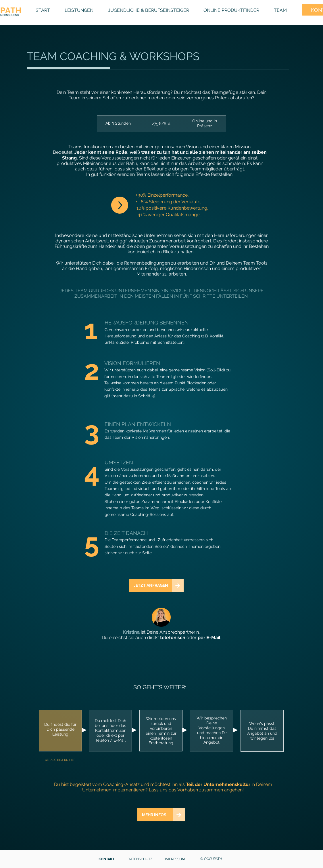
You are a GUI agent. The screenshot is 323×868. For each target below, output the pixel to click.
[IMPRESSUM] (175, 859)
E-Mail (213, 638)
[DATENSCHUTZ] (141, 859)
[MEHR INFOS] (155, 815)
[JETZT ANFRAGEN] (151, 586)
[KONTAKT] (107, 859)
